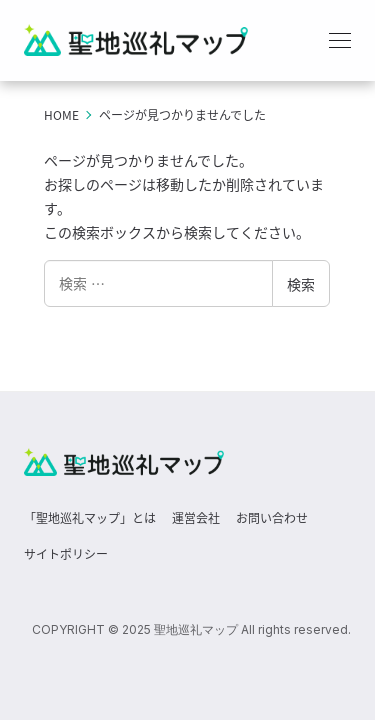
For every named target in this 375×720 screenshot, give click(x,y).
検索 (301, 284)
